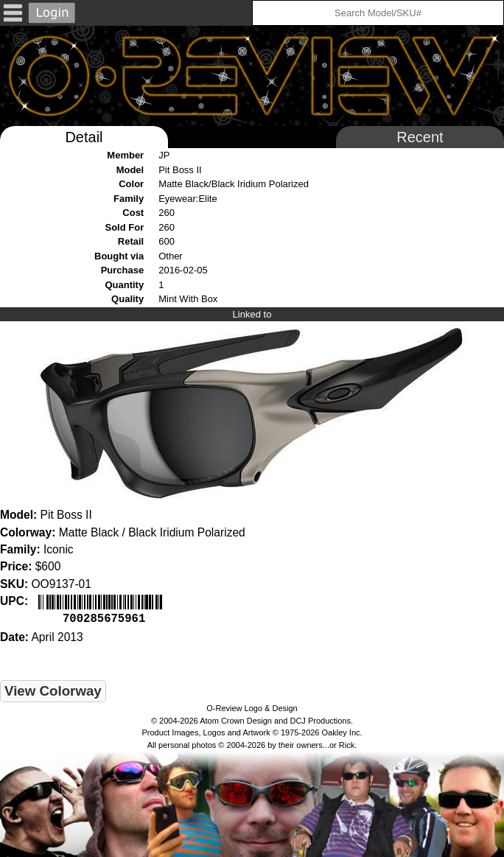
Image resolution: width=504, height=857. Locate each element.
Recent (420, 137)
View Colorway (53, 689)
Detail (84, 137)
